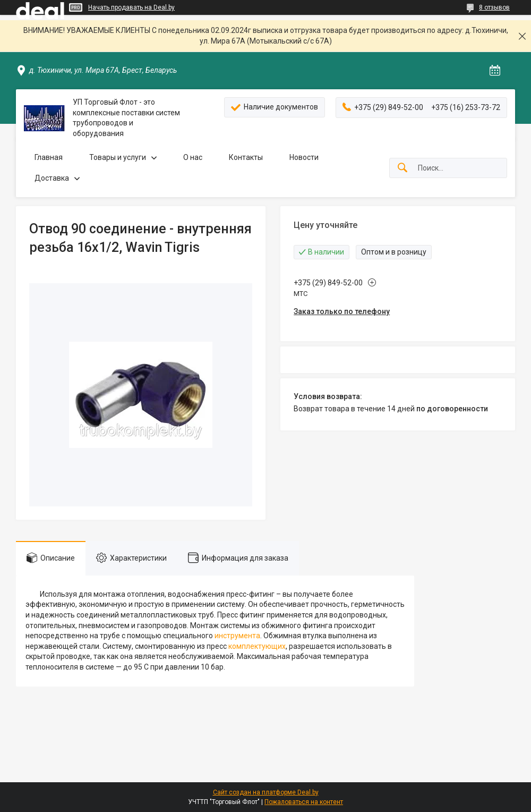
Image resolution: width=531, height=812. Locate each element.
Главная (49, 157)
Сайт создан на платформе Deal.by (266, 792)
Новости (304, 157)
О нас (193, 157)
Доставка (52, 178)
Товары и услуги (118, 157)
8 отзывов (494, 7)
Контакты (246, 157)
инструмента (237, 636)
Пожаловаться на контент (304, 802)
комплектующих (257, 646)
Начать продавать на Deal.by (131, 7)
